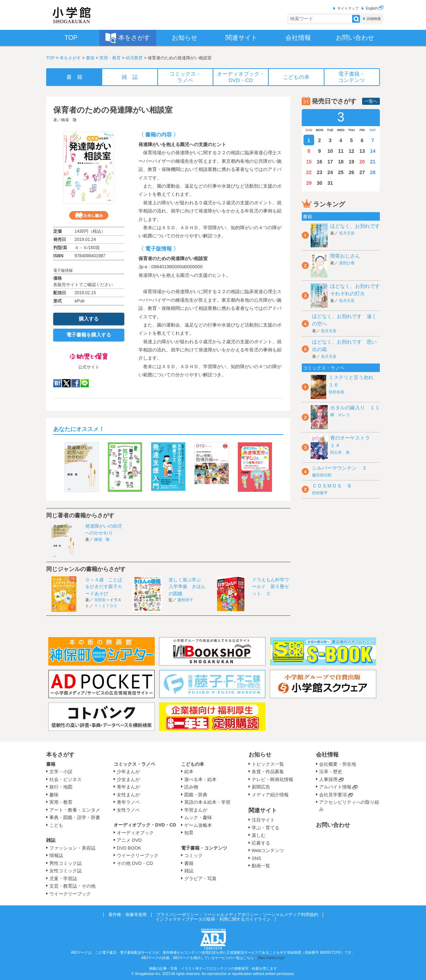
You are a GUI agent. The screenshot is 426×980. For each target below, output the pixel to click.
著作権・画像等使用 (127, 915)
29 (309, 183)
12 (351, 151)
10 (330, 151)
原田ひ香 (347, 263)
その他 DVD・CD (135, 863)
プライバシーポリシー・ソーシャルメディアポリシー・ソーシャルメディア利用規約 (237, 915)
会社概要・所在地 (338, 764)
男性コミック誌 (65, 863)
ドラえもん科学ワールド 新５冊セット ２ (271, 587)
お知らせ (260, 755)
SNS (256, 858)
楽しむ (259, 835)
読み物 (191, 787)
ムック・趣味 (198, 817)
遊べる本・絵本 (200, 779)
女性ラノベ (128, 810)
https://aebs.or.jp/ (271, 958)
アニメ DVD (129, 840)
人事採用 (328, 779)
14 (373, 151)
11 (341, 151)
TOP (50, 58)
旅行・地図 (61, 787)
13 (362, 151)
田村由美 (337, 392)
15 (309, 162)
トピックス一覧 (268, 764)
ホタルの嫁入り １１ (355, 408)
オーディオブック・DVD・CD (145, 825)
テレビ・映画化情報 (272, 779)
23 (319, 172)
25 (341, 172)
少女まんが (128, 779)
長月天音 (347, 233)
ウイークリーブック (70, 894)
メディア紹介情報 (270, 795)
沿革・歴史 (331, 772)
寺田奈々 (102, 600)
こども (56, 825)
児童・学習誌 (63, 879)
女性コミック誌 (65, 871)
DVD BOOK (129, 848)
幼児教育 (134, 58)
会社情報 (327, 755)
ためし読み (89, 215)
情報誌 (56, 855)
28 (373, 172)
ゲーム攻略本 (198, 825)
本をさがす (70, 58)
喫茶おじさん (345, 256)
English (375, 8)
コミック (193, 855)
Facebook (76, 383)
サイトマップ (348, 8)
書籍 (90, 58)
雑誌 (51, 840)
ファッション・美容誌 (72, 848)
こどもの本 (193, 764)
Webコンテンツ (268, 850)
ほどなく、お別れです (355, 226)
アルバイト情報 (335, 787)
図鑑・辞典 (196, 795)
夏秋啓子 (185, 600)
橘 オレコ (340, 415)
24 (330, 172)
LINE (85, 383)
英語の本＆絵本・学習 (207, 802)
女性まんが (128, 795)
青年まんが (128, 787)
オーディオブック (135, 833)
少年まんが (128, 772)
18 (341, 162)
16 (319, 162)
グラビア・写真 (200, 879)
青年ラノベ (128, 802)
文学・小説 (61, 772)
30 (319, 183)
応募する (261, 843)
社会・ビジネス (65, 779)
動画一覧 (261, 866)
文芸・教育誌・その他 (72, 886)
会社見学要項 (333, 795)
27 (362, 172)
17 (330, 162)
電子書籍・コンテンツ (204, 848)
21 (373, 162)
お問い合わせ (333, 825)
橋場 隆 (69, 120)
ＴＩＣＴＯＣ (106, 606)
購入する (89, 319)
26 (351, 172)
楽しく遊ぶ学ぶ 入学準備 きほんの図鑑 (187, 587)
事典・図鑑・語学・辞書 (75, 817)
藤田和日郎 (322, 475)
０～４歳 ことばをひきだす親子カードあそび (104, 587)
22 (309, 172)
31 (330, 183)
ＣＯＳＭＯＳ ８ (332, 486)
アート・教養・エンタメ (75, 810)
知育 (189, 833)
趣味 (54, 795)
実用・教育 (110, 58)
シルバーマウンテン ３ (339, 468)
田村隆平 (320, 493)
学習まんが (198, 810)
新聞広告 (261, 787)
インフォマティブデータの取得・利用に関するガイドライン (213, 919)
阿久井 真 (340, 452)
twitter (66, 383)
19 (351, 162)
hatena (57, 383)
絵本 (189, 772)
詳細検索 (374, 19)
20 (362, 162)
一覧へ (371, 101)
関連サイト (263, 810)
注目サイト (263, 820)
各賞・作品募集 (268, 772)
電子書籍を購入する (89, 335)
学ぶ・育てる (266, 828)
